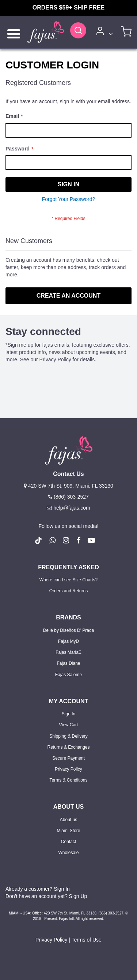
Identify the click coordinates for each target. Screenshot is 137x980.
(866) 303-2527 (68, 497)
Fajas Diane (68, 663)
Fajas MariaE (68, 652)
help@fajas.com (68, 508)
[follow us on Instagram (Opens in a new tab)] (66, 540)
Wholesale (68, 853)
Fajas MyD (68, 641)
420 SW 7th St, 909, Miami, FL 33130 (68, 486)
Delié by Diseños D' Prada (69, 630)
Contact (68, 842)
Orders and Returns (68, 591)
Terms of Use (86, 940)
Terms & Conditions (68, 780)
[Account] (103, 32)
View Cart (69, 725)
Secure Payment (68, 758)
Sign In (68, 714)
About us (68, 820)
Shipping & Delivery (68, 736)
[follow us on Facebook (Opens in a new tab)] (78, 540)
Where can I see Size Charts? (68, 580)
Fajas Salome (68, 675)
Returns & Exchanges (68, 747)
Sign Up (78, 896)
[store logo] (46, 32)
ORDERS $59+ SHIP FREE (69, 8)
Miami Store (68, 831)
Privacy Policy (68, 769)
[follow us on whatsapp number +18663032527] (52, 540)
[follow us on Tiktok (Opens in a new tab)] (38, 540)
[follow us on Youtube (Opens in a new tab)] (91, 540)
